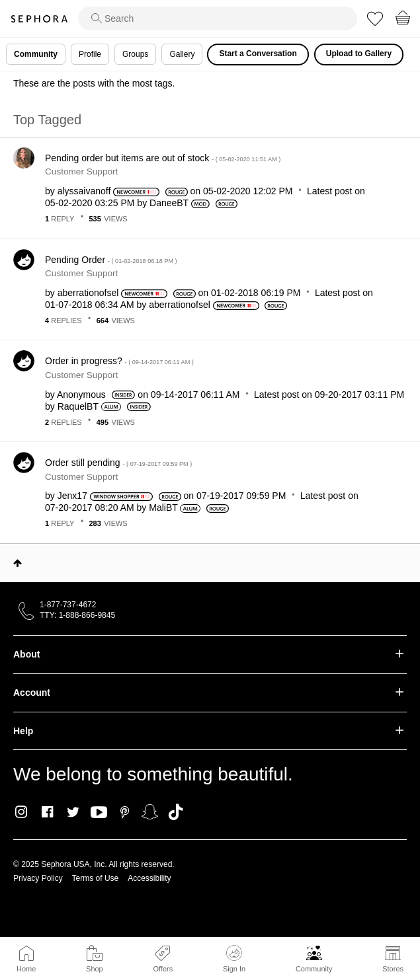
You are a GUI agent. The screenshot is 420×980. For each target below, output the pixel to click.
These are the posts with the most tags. (94, 83)
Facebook (47, 812)
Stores (393, 969)
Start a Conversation (258, 54)
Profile (90, 54)
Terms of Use (96, 878)
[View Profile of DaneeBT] (169, 203)
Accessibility (149, 878)
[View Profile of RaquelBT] (78, 406)
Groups (135, 54)
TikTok (176, 812)
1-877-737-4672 (68, 605)
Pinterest (125, 812)
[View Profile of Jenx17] (72, 496)
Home (26, 969)
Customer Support (81, 171)
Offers (163, 969)
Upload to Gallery (359, 54)
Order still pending (118, 463)
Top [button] (18, 563)
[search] (218, 19)
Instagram (21, 812)
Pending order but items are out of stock (163, 158)
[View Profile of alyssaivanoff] (84, 191)
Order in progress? (119, 361)
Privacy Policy (38, 878)
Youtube (99, 813)
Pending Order (111, 260)
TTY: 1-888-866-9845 (77, 615)
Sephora (39, 19)
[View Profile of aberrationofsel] (88, 293)
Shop (95, 969)
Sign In (234, 959)
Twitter (73, 812)
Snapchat (150, 812)
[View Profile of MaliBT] (163, 508)
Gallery (182, 54)
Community (314, 969)
